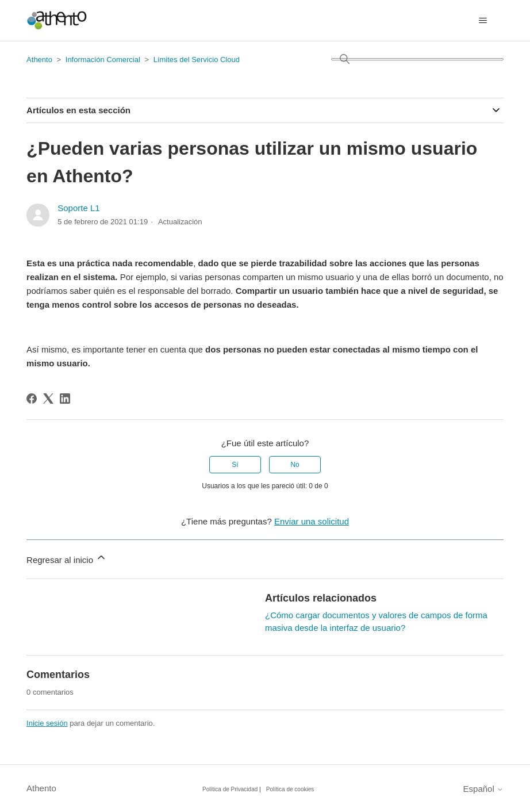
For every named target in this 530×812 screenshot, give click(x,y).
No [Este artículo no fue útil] (295, 465)
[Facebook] (32, 399)
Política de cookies (290, 789)
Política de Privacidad (230, 789)
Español (483, 789)
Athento (39, 60)
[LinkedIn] (65, 399)
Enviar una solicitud (312, 521)
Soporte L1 (78, 208)
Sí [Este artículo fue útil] (235, 465)
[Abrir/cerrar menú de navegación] (483, 21)
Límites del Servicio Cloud (197, 60)
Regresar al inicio (67, 558)
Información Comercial (103, 60)
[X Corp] (48, 399)
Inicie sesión (47, 723)
